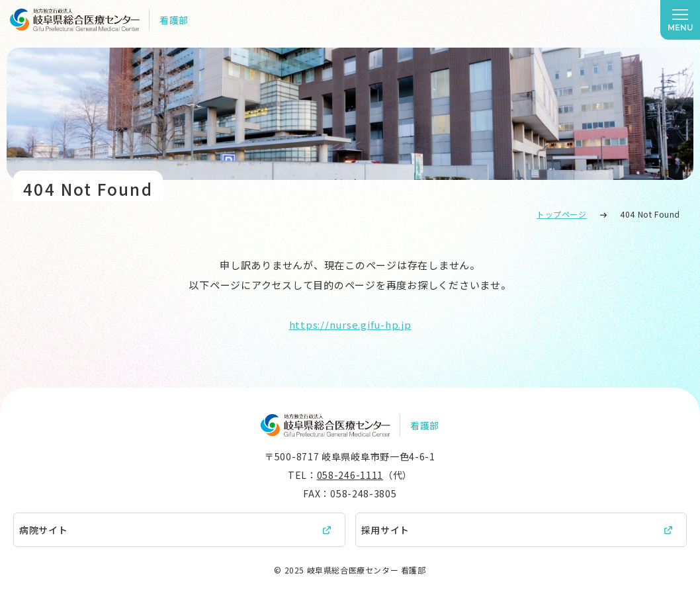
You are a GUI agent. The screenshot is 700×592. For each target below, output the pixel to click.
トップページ (562, 214)
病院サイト (44, 530)
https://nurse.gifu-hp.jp (350, 324)
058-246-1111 (350, 475)
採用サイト (386, 530)
